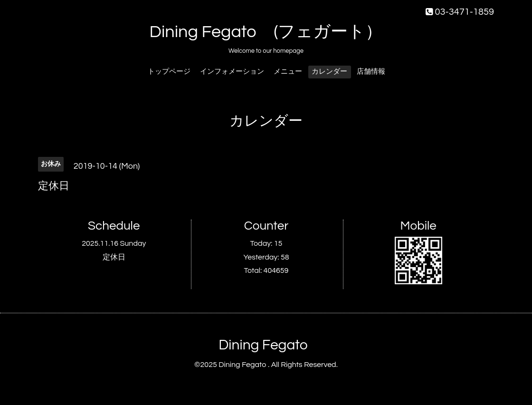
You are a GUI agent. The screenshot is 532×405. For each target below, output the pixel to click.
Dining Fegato (263, 345)
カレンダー (329, 72)
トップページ (169, 72)
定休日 (114, 257)
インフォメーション (232, 72)
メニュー (288, 72)
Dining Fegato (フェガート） (266, 32)
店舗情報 (371, 72)
